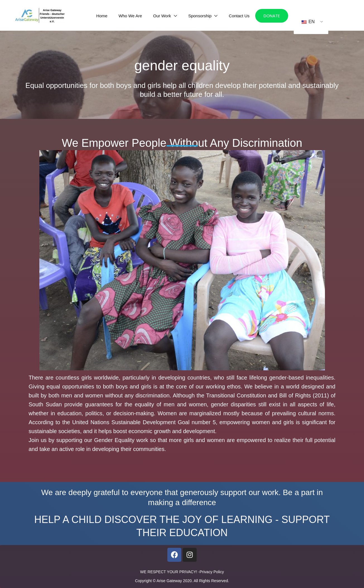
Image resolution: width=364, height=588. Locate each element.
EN (308, 22)
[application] (181, 16)
